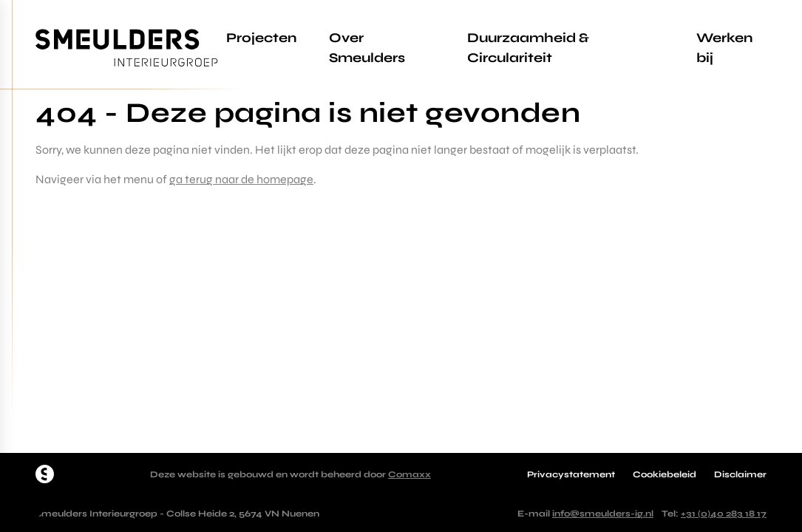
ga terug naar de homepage (241, 179)
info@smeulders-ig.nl (603, 514)
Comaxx (410, 474)
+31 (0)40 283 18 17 (724, 514)
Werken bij (724, 48)
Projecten (261, 38)
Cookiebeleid (665, 474)
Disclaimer (740, 474)
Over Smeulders (367, 48)
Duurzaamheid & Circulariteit (528, 48)
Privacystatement (571, 474)
